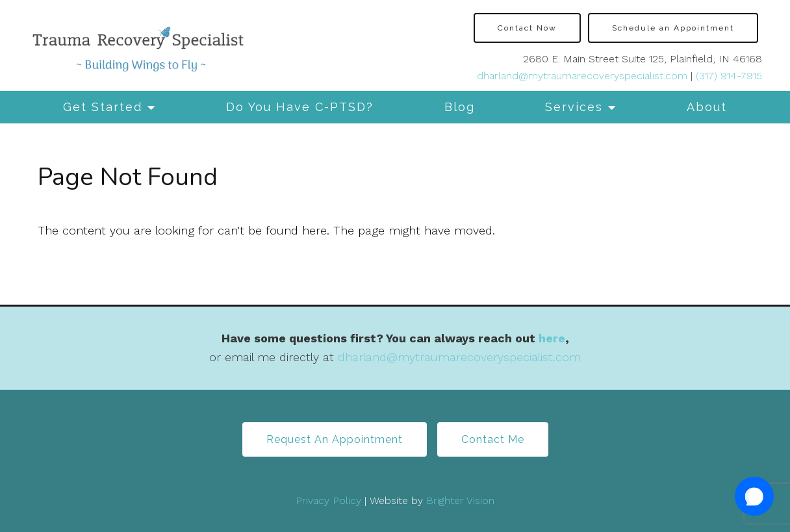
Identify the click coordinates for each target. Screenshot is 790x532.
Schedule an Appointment (673, 28)
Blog (460, 107)
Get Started (103, 107)
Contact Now (527, 28)
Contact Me (493, 439)
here (552, 338)
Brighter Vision (460, 500)
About (707, 107)
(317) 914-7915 (729, 76)
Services (574, 107)
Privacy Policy (328, 500)
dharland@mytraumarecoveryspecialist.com (582, 76)
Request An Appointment (335, 439)
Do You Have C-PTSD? (300, 107)
